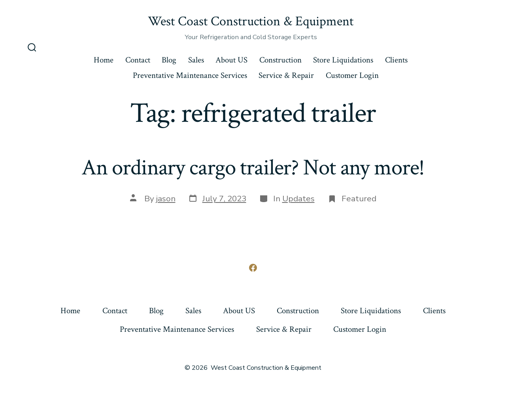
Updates (298, 199)
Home (104, 60)
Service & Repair (286, 75)
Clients (396, 60)
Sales (196, 60)
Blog (169, 60)
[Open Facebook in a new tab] (253, 268)
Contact (138, 60)
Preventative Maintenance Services (190, 75)
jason (166, 199)
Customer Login (352, 75)
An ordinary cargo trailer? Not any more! (253, 168)
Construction (280, 60)
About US (231, 60)
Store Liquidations (343, 60)
